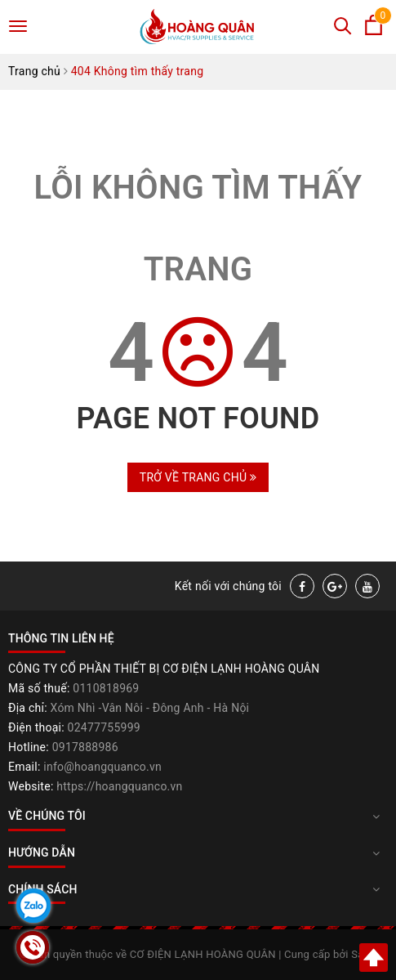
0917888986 (85, 747)
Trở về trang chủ (198, 477)
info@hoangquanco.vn (102, 767)
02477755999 (104, 727)
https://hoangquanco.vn (119, 786)
